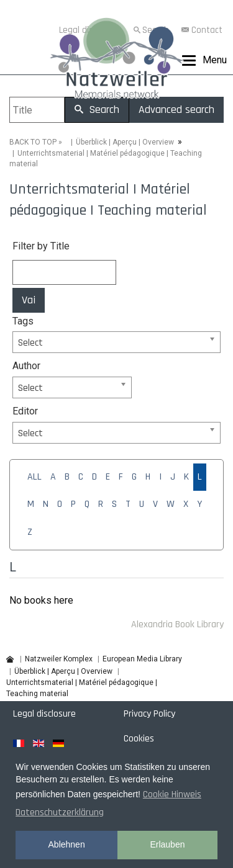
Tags (23, 321)
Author (26, 366)
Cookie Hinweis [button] (172, 794)
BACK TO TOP (33, 142)
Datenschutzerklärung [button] (60, 812)
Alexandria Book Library (177, 624)
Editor (25, 411)
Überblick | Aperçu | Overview (125, 142)
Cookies (139, 739)
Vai (29, 300)
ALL (34, 477)
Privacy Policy (149, 714)
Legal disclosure (44, 714)
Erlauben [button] (167, 844)
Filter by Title (41, 246)
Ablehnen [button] (67, 844)
